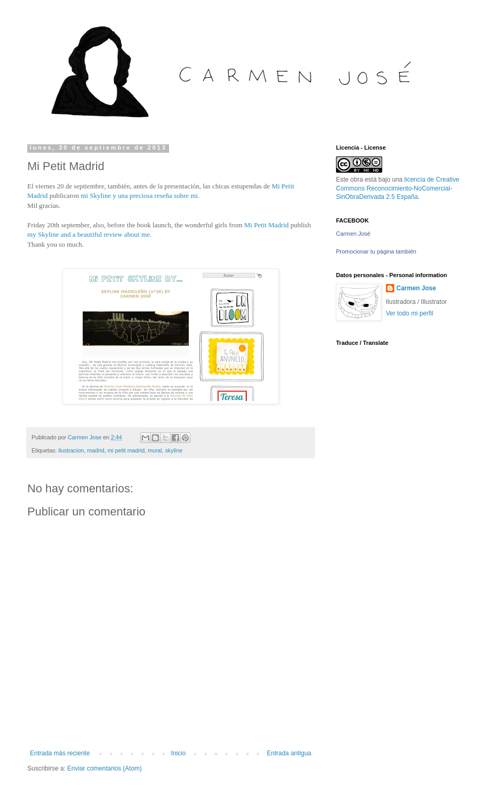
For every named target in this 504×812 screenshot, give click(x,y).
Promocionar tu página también (376, 251)
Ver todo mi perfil (409, 313)
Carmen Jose (416, 288)
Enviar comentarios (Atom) (104, 768)
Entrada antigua (289, 753)
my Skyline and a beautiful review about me (88, 234)
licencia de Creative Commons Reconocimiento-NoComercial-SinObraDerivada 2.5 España (398, 188)
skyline (174, 450)
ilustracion (71, 450)
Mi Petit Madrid (266, 225)
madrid (96, 450)
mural (155, 450)
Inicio (178, 753)
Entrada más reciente (60, 753)
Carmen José (353, 234)
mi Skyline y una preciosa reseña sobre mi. (140, 196)
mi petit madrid (126, 450)
